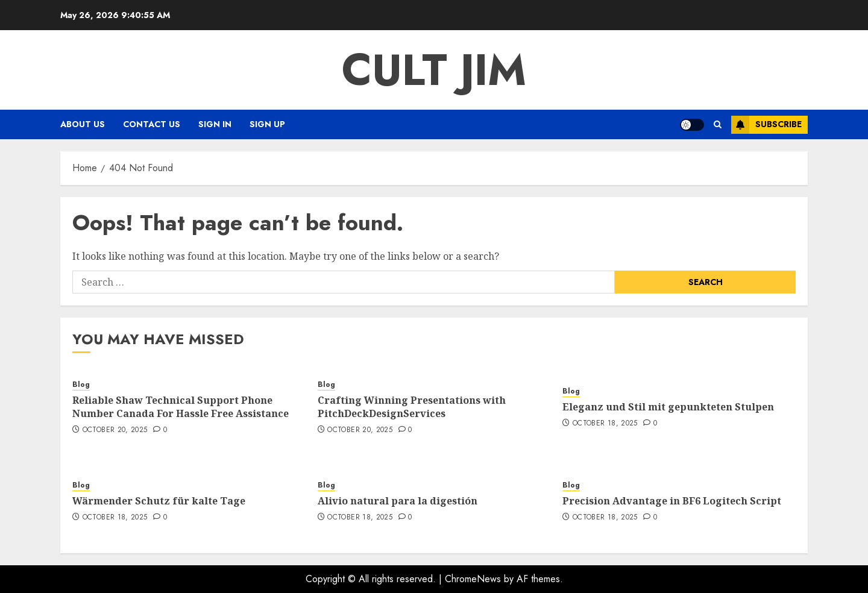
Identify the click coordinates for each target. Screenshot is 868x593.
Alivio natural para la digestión (398, 501)
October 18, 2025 (605, 424)
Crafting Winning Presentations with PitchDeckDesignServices (412, 407)
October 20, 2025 (115, 430)
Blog (81, 385)
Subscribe (766, 125)
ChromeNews (473, 579)
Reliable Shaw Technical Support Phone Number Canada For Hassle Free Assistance (181, 407)
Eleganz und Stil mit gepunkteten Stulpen (668, 407)
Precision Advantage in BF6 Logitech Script (672, 501)
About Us (83, 124)
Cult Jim (434, 70)
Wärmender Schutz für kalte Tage (159, 501)
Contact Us (152, 124)
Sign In (215, 124)
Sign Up (267, 124)
